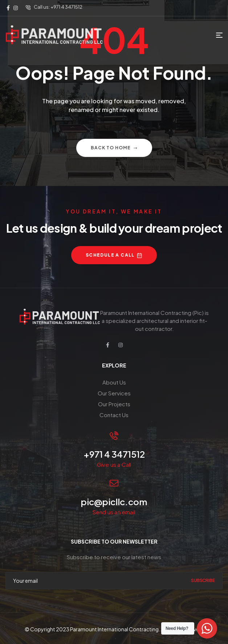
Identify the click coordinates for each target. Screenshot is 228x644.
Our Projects (114, 404)
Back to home (114, 148)
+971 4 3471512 (114, 454)
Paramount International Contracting (114, 629)
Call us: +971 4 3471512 (58, 7)
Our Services (114, 393)
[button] (114, 255)
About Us (114, 382)
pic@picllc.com (114, 502)
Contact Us (114, 415)
